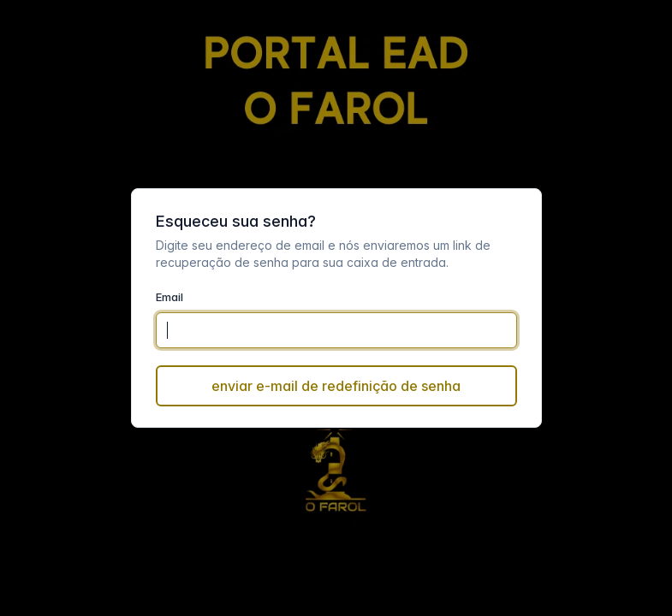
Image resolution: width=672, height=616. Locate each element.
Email (169, 297)
